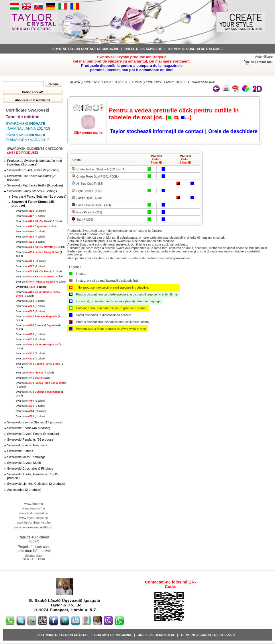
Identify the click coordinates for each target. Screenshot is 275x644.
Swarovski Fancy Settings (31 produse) (39, 196)
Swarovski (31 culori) (41, 247)
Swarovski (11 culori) (31, 261)
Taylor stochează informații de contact (157, 131)
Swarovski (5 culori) (30, 401)
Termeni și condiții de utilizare (195, 49)
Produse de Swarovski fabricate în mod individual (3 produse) (35, 163)
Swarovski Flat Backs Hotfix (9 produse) (35, 185)
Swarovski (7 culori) (30, 237)
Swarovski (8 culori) (31, 287)
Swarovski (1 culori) (30, 216)
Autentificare (264, 57)
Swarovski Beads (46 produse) (29, 428)
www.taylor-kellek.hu (34, 518)
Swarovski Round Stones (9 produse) (33, 170)
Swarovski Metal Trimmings (26, 457)
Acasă (75, 82)
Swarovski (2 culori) (30, 242)
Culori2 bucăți (185, 161)
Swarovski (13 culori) (39, 271)
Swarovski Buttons (20, 451)
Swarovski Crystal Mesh (24, 463)
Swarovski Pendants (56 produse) (31, 439)
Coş (254, 62)
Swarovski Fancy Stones (166, 82)
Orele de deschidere (143, 49)
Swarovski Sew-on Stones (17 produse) (35, 422)
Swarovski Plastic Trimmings (27, 445)
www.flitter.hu (34, 504)
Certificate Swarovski (27, 110)
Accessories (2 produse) (24, 490)
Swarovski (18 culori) (39, 221)
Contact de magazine (113, 635)
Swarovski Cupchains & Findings (30, 468)
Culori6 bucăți (156, 161)
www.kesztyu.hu (34, 508)
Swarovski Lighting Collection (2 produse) (36, 484)
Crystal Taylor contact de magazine (86, 49)
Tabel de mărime (22, 117)
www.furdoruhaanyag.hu (34, 522)
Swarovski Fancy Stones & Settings (32, 191)
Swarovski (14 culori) (31, 211)
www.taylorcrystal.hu (34, 513)
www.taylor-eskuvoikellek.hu (34, 527)
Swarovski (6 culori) (30, 266)
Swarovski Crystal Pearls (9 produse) (33, 434)
